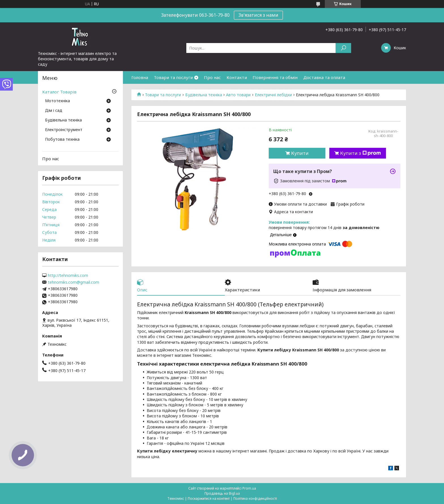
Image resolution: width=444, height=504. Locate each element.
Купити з (360, 153)
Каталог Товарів (59, 92)
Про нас (212, 77)
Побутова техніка (62, 140)
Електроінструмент (64, 130)
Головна (140, 77)
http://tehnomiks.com (68, 276)
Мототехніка (57, 101)
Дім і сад (54, 111)
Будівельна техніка (204, 95)
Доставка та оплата (324, 77)
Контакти (237, 77)
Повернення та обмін (275, 77)
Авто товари (238, 95)
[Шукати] (343, 48)
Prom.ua (249, 488)
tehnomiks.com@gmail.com (73, 282)
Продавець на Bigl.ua (222, 493)
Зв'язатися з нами (258, 15)
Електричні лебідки (273, 95)
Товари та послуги (173, 77)
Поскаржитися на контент (209, 498)
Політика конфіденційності (255, 498)
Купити (300, 153)
